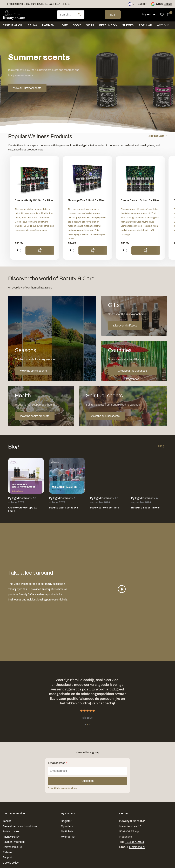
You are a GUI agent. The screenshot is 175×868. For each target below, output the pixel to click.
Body (77, 25)
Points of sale (11, 831)
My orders (67, 826)
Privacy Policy (11, 837)
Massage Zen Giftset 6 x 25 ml (87, 200)
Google (168, 4)
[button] (85, 725)
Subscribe (88, 781)
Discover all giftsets (125, 326)
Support (143, 4)
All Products (156, 136)
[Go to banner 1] (52, 338)
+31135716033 (134, 842)
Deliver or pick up (13, 847)
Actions (163, 25)
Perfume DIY (108, 25)
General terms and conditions (20, 826)
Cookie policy (11, 863)
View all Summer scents (27, 88)
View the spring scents (33, 371)
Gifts (90, 25)
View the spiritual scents (105, 416)
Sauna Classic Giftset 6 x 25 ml (140, 200)
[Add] (40, 250)
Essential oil (13, 25)
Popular (145, 25)
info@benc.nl (137, 847)
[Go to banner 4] (41, 406)
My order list (68, 837)
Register (66, 821)
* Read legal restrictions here (62, 788)
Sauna (32, 25)
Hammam (48, 25)
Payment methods (14, 842)
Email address (58, 763)
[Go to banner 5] (123, 406)
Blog (161, 446)
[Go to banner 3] (134, 361)
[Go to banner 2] (134, 316)
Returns (7, 852)
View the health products (35, 416)
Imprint (7, 821)
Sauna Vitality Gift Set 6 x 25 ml (34, 200)
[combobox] (71, 15)
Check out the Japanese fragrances (132, 372)
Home (64, 25)
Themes (128, 25)
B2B (113, 15)
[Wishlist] (162, 14)
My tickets (67, 831)
